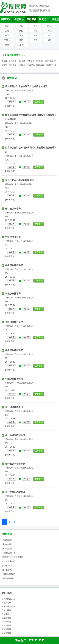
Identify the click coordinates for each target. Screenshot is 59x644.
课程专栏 (31, 19)
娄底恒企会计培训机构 (24, 496)
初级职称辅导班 (13, 293)
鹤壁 (7, 45)
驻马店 (50, 26)
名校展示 (19, 19)
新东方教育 (6, 618)
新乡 (36, 26)
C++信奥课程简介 (10, 561)
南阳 (7, 35)
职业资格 (22, 61)
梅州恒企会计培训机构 (24, 298)
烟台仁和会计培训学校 (24, 123)
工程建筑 (22, 65)
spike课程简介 (8, 570)
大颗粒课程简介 (9, 574)
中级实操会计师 (13, 237)
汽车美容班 (6, 603)
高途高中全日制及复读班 (13, 557)
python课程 (7, 566)
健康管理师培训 (8, 606)
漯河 (21, 35)
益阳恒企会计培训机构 (24, 241)
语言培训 (12, 61)
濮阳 (21, 40)
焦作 (50, 35)
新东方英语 (6, 610)
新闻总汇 (44, 19)
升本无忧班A (8, 549)
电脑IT (4, 61)
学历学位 (31, 65)
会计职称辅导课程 (14, 407)
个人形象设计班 (8, 599)
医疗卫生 (40, 65)
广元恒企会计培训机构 (24, 354)
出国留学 (49, 65)
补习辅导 (40, 61)
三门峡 (21, 45)
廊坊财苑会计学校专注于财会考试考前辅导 (26, 86)
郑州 (7, 26)
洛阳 (50, 31)
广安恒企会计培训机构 (24, 326)
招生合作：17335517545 (29, 640)
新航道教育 (6, 622)
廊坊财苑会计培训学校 (24, 90)
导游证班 (5, 614)
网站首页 (6, 19)
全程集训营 (7, 540)
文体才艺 (13, 65)
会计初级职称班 (13, 208)
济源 (21, 31)
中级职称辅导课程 (14, 379)
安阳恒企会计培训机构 (24, 269)
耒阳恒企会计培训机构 (24, 213)
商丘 (36, 40)
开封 (7, 31)
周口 (50, 40)
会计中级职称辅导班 (15, 435)
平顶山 (7, 40)
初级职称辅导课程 (14, 265)
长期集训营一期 (9, 553)
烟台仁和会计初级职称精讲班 (20, 180)
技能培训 (31, 61)
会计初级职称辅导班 (15, 464)
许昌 (36, 35)
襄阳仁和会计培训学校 (24, 439)
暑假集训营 (7, 544)
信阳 (21, 26)
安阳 (36, 31)
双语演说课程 (8, 578)
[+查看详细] (10, 106)
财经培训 (49, 61)
